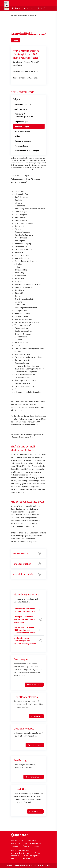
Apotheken (29, 8)
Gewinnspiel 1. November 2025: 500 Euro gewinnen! (24, 610)
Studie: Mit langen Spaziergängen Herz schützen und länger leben (25, 641)
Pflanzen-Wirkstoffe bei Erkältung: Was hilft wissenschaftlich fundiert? (25, 630)
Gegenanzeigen (21, 122)
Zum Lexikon (36, 716)
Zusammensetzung (23, 141)
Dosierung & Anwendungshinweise (24, 115)
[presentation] (45, 8)
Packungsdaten (21, 146)
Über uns (14, 858)
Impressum (32, 841)
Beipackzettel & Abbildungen (27, 151)
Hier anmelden (35, 811)
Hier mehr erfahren (34, 777)
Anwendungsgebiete (23, 104)
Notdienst (16, 8)
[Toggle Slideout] (45, 3)
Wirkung (18, 136)
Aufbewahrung (21, 109)
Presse (38, 853)
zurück (15, 40)
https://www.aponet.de (19, 835)
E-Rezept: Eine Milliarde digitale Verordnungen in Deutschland (24, 619)
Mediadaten (15, 856)
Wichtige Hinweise (22, 131)
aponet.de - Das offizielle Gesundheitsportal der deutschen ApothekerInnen (20, 3)
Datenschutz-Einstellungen (20, 850)
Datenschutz (15, 843)
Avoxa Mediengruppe (32, 856)
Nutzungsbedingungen (33, 843)
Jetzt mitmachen (34, 685)
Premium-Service (17, 841)
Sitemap (37, 846)
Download (14, 846)
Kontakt (26, 846)
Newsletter (26, 858)
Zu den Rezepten (35, 745)
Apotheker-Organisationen (20, 853)
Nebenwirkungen (22, 126)
